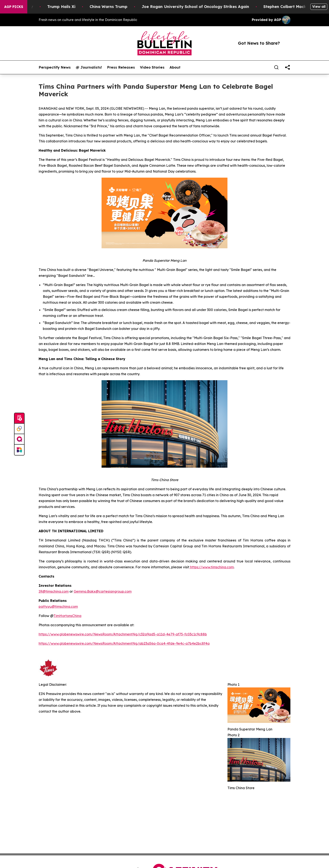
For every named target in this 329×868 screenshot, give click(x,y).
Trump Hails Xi (67, 7)
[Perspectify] (19, 429)
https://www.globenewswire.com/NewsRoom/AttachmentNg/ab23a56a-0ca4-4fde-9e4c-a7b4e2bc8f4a (124, 643)
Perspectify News (55, 67)
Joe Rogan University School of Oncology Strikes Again (201, 7)
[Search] (276, 67)
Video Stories (152, 67)
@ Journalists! (89, 67)
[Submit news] (19, 418)
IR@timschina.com (54, 591)
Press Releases (121, 67)
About (175, 67)
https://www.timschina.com (211, 567)
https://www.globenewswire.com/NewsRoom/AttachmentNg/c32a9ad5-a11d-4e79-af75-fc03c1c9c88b (123, 634)
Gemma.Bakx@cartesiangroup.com (103, 591)
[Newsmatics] (19, 450)
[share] (287, 67)
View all (319, 7)
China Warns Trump (114, 7)
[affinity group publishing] (19, 439)
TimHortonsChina (67, 616)
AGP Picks (14, 7)
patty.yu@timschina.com (58, 606)
